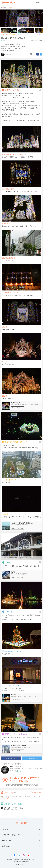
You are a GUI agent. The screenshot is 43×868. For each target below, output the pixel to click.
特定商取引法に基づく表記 (21, 862)
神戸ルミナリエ (12, 90)
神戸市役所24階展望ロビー (17, 442)
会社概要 (10, 860)
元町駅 (8, 562)
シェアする (11, 759)
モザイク (9, 612)
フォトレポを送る (36, 793)
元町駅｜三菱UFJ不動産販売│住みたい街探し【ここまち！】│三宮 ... (17, 557)
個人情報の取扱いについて (29, 860)
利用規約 (17, 860)
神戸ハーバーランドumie (16, 734)
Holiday (8, 3)
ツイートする (32, 759)
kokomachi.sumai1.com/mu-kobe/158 (13, 559)
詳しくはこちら (5, 798)
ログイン (38, 3)
